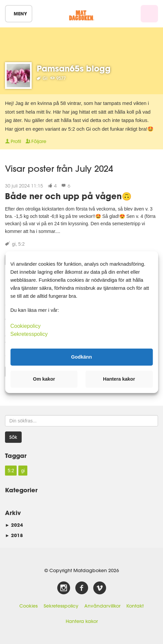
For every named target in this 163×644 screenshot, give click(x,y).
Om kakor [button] (44, 379)
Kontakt (135, 606)
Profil (13, 141)
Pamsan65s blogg (74, 68)
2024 (14, 525)
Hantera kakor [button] (119, 379)
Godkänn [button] (81, 357)
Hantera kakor (82, 621)
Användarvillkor (102, 606)
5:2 (21, 244)
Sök (13, 437)
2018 (14, 535)
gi (14, 244)
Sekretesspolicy (61, 606)
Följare (36, 141)
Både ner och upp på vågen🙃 (68, 196)
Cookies (28, 606)
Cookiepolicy (25, 326)
